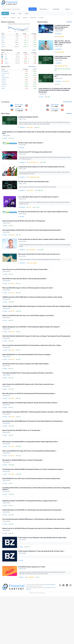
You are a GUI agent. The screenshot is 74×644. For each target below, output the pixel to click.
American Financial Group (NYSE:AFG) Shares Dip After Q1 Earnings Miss (24, 234)
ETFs (20, 13)
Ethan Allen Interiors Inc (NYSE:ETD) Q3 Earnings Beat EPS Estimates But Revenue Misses (29, 425)
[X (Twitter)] (60, 635)
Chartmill (42, 102)
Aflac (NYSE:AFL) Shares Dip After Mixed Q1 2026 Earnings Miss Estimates (25, 297)
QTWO (13, 535)
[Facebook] (63, 635)
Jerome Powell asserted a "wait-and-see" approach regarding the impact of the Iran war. (40, 275)
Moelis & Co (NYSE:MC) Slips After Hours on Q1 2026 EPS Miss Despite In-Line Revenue (29, 339)
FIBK (13, 567)
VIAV (13, 366)
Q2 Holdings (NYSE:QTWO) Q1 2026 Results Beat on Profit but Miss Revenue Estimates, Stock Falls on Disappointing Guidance (36, 529)
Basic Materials (5, 71)
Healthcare (4, 80)
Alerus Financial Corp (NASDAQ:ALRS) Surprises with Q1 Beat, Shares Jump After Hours (29, 414)
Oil (2, 44)
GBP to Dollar (55, 110)
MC (13, 343)
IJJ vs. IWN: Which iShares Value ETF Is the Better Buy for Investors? (39, 208)
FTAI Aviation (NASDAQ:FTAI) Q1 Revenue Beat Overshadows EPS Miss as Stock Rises (28, 402)
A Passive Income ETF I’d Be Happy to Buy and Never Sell (36, 160)
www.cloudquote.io (51, 632)
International (33, 18)
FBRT (13, 557)
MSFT (59, 73)
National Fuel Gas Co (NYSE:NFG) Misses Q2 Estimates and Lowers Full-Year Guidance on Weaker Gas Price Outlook (37, 573)
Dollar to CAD (55, 114)
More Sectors (32, 66)
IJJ (37, 219)
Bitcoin (3, 47)
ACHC (50, 102)
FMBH (21, 513)
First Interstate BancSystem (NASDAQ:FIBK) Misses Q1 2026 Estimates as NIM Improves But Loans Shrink (34, 563)
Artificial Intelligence (61, 37)
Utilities (3, 88)
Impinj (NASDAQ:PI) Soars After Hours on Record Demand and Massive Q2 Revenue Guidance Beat (32, 518)
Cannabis (39, 186)
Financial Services (5, 78)
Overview (13, 18)
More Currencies (67, 107)
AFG (13, 239)
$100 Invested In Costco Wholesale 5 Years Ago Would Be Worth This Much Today (43, 583)
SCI (21, 376)
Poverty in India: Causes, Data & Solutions (31, 150)
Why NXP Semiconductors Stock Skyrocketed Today (34, 191)
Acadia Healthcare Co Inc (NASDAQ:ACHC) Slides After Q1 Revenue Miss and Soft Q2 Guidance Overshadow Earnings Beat (55, 95)
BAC (59, 88)
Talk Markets (22, 155)
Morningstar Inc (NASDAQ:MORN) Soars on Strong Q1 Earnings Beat (23, 498)
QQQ (3, 40)
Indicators (67, 9)
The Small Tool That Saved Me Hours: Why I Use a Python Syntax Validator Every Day (44, 224)
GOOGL (56, 73)
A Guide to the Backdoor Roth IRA (62, 79)
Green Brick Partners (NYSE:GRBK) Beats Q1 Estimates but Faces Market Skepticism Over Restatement (33, 455)
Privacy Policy (47, 635)
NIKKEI (6, 59)
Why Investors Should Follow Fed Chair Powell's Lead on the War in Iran (40, 270)
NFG (13, 578)
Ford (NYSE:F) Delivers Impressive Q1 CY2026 (32, 614)
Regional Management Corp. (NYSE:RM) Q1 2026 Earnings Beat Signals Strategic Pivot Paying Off (32, 351)
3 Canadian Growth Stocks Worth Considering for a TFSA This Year (62, 27)
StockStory (22, 624)
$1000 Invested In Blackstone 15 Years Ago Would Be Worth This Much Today (42, 597)
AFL (21, 302)
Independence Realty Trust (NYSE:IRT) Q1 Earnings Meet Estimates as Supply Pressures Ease (30, 542)
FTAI (13, 407)
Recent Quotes (43, 9)
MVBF (21, 483)
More (34, 50)
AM (21, 450)
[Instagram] (70, 635)
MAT (21, 386)
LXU (13, 397)
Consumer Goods (5, 73)
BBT (13, 470)
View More (69, 22)
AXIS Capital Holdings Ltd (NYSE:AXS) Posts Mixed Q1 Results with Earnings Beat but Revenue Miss (32, 244)
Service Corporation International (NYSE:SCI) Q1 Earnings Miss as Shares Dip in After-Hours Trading (32, 371)
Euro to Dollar (19, 110)
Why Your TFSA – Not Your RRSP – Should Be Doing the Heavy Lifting (63, 44)
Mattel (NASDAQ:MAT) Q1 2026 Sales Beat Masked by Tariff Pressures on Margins (27, 382)
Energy (3, 75)
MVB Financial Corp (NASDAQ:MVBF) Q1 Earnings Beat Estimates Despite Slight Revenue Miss (31, 478)
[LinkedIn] (67, 635)
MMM (40, 200)
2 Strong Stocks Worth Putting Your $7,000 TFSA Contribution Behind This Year (42, 176)
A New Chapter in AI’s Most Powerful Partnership (63, 60)
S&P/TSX (7, 63)
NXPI (43, 200)
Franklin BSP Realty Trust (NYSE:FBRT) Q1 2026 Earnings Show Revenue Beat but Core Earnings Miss (33, 552)
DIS (62, 72)
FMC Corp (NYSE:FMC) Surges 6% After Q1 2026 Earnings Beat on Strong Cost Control (28, 307)
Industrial (4, 82)
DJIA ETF (3, 36)
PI (13, 523)
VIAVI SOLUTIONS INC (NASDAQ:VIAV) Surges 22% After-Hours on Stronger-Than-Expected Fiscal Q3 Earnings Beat (37, 361)
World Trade (36, 279)
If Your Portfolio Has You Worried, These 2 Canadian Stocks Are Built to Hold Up (42, 254)
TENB (21, 333)
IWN (40, 219)
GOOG (67, 72)
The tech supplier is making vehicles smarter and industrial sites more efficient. (38, 197)
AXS (21, 249)
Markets (5, 13)
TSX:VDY (46, 171)
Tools (27, 13)
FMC (21, 312)
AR (13, 291)
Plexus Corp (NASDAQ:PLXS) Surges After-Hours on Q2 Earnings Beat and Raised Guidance (30, 488)
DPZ (64, 72)
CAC (6, 57)
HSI (6, 61)
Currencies (25, 18)
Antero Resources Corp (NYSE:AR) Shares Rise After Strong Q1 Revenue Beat (26, 286)
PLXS (21, 493)
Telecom (3, 86)
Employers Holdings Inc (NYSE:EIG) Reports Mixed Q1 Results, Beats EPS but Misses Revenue (30, 435)
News (19, 18)
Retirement (68, 85)
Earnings (14, 249)
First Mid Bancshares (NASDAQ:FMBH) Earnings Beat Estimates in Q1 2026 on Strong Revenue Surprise (33, 508)
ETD (21, 429)
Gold (3, 42)
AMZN (59, 72)
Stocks (13, 13)
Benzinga (22, 592)
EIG (13, 440)
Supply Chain (32, 200)
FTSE (6, 55)
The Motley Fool (59, 34)
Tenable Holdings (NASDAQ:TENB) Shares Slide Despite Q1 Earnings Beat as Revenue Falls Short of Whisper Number (34, 328)
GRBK (13, 460)
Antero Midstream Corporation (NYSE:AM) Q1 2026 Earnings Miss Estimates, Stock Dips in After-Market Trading (36, 445)
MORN (14, 503)
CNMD (14, 322)
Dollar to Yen (19, 114)
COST (29, 592)
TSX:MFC (43, 265)
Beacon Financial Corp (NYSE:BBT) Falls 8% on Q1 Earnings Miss (22, 465)
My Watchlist (56, 9)
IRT (13, 547)
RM (21, 356)
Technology (4, 84)
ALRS (13, 419)
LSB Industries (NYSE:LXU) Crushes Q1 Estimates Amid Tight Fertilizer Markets (26, 392)
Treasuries (41, 18)
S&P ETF (3, 38)
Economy (67, 68)
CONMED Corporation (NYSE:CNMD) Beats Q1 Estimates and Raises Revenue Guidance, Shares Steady (33, 317)
